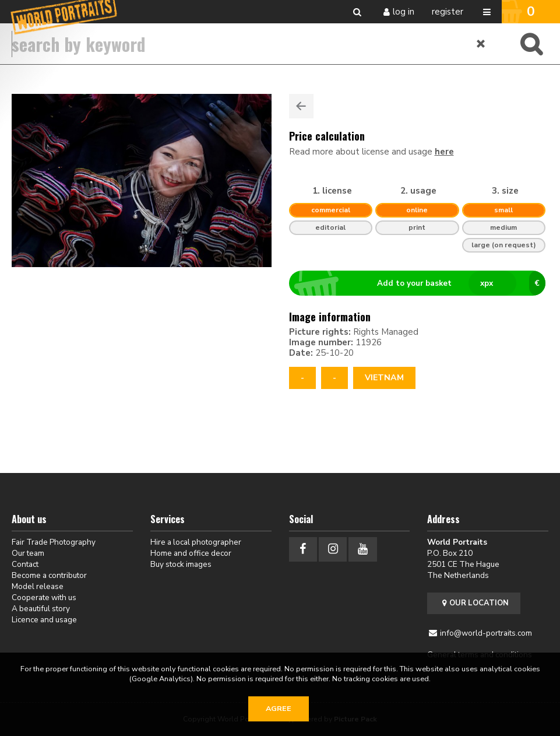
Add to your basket (422, 283)
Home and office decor (191, 553)
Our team (28, 553)
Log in (404, 12)
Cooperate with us (44, 597)
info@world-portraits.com (486, 633)
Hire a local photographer (196, 542)
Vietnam (384, 378)
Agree (279, 709)
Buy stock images (181, 564)
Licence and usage (44, 620)
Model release (38, 586)
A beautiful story (41, 609)
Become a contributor (49, 575)
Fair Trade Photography (54, 542)
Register (448, 12)
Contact (25, 564)
